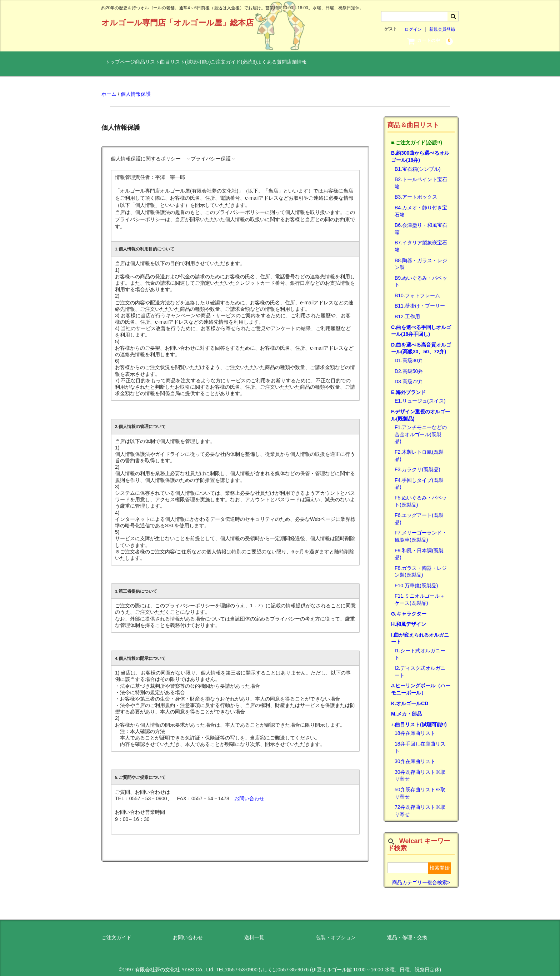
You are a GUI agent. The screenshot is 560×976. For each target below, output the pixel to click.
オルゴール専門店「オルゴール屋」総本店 (177, 23)
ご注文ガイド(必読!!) (282, 63)
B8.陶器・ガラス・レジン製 (421, 258)
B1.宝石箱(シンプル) (417, 163)
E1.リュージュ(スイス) (420, 395)
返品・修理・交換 (407, 932)
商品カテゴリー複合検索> (421, 877)
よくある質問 (334, 63)
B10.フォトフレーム (417, 290)
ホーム (109, 89)
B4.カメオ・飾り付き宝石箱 (421, 205)
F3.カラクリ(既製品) (417, 464)
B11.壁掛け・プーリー (420, 300)
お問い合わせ (249, 793)
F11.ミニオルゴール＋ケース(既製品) (420, 594)
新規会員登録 (442, 29)
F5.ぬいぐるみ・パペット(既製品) (421, 496)
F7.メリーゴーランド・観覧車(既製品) (421, 531)
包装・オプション (336, 932)
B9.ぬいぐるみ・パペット (421, 276)
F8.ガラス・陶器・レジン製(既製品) (421, 566)
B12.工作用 (407, 311)
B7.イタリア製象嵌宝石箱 (421, 241)
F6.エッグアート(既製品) (419, 513)
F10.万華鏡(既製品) (416, 580)
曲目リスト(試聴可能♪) (219, 63)
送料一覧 (254, 932)
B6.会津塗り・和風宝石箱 (421, 223)
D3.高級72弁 (409, 376)
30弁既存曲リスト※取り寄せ (420, 770)
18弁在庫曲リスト (415, 728)
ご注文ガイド (116, 932)
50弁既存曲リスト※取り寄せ (420, 787)
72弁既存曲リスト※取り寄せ (420, 805)
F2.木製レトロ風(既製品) (419, 450)
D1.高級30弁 (409, 355)
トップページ (124, 63)
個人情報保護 (136, 89)
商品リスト (166, 63)
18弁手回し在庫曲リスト (420, 742)
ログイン (413, 29)
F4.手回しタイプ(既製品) (419, 478)
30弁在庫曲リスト (415, 756)
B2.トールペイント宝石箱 (421, 178)
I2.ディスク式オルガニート (420, 666)
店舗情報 (374, 63)
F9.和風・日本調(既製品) (419, 548)
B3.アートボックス (416, 191)
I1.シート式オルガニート (420, 648)
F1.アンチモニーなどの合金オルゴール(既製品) (421, 429)
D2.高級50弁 (409, 365)
